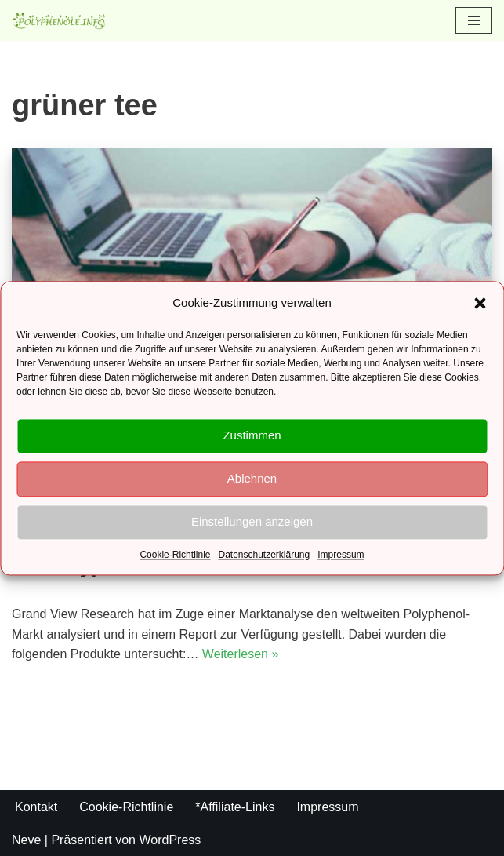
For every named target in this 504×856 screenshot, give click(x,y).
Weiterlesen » (241, 654)
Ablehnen (252, 478)
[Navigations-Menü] (474, 20)
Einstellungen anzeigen (252, 521)
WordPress (170, 840)
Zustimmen (252, 435)
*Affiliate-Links (235, 807)
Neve (26, 840)
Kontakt (36, 807)
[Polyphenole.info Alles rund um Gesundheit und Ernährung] (59, 20)
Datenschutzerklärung (264, 555)
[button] (480, 303)
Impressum (341, 555)
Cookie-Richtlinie (175, 555)
